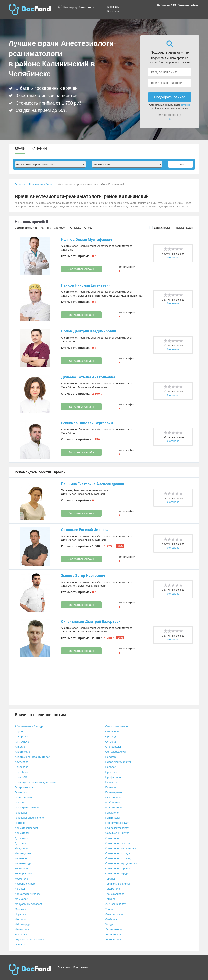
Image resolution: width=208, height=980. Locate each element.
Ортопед (111, 737)
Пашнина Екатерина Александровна (93, 484)
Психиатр (111, 782)
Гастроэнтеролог (25, 787)
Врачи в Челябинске (42, 184)
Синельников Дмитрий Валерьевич (92, 621)
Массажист (22, 909)
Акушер (19, 731)
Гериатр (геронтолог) (28, 808)
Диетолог (20, 843)
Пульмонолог (114, 797)
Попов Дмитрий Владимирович (88, 331)
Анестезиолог (69, 246)
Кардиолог (21, 858)
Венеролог (21, 767)
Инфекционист (24, 853)
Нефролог (21, 934)
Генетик (19, 802)
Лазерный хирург (25, 884)
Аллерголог (22, 737)
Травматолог (113, 889)
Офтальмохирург (116, 752)
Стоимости (61, 228)
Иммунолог (22, 848)
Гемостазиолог (24, 797)
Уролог (110, 909)
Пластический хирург (118, 762)
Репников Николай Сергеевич (87, 423)
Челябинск (87, 7)
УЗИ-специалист (116, 904)
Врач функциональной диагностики (36, 782)
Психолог (111, 787)
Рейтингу (45, 228)
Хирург (110, 924)
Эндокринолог (114, 929)
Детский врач (160, 228)
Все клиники (115, 11)
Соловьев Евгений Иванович (86, 530)
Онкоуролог (113, 731)
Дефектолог (22, 838)
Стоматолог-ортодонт (119, 853)
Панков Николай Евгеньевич (86, 285)
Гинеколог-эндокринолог (30, 818)
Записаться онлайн (81, 269)
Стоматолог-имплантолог (121, 848)
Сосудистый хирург (117, 833)
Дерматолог (22, 833)
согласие (185, 105)
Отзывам (76, 228)
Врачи (20, 149)
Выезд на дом (183, 228)
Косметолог (22, 879)
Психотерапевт (115, 792)
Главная (20, 184)
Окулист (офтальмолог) (29, 940)
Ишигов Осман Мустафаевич (86, 239)
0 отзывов (173, 257)
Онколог (20, 945)
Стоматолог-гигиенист (119, 843)
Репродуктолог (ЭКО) (118, 823)
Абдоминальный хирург (29, 726)
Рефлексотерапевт (117, 828)
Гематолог (21, 792)
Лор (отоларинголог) (27, 894)
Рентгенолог (113, 818)
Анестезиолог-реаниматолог (115, 246)
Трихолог (111, 899)
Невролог (21, 919)
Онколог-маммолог (117, 726)
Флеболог (111, 919)
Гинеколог (21, 813)
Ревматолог (113, 813)
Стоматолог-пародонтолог (121, 863)
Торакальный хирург (118, 884)
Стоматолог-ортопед (118, 858)
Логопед (20, 889)
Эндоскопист (113, 934)
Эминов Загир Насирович (83, 576)
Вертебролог (23, 772)
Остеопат (111, 742)
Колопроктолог (24, 874)
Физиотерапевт (115, 914)
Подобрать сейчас (170, 97)
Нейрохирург (23, 924)
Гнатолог (20, 823)
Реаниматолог (87, 246)
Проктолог (112, 772)
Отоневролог (113, 747)
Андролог (21, 747)
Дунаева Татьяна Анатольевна (88, 377)
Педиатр (111, 757)
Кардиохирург (23, 863)
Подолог (111, 767)
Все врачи (113, 7)
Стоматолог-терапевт (119, 868)
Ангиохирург (22, 742)
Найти (181, 164)
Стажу (88, 228)
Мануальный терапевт (29, 904)
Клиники (39, 149)
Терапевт (66, 490)
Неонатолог (22, 929)
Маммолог (21, 899)
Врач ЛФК (21, 777)
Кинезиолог (22, 868)
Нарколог (21, 914)
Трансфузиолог (115, 894)
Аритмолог (21, 762)
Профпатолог (114, 777)
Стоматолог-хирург (117, 874)
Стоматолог (113, 838)
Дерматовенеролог (26, 828)
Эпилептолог (113, 940)
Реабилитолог (114, 802)
